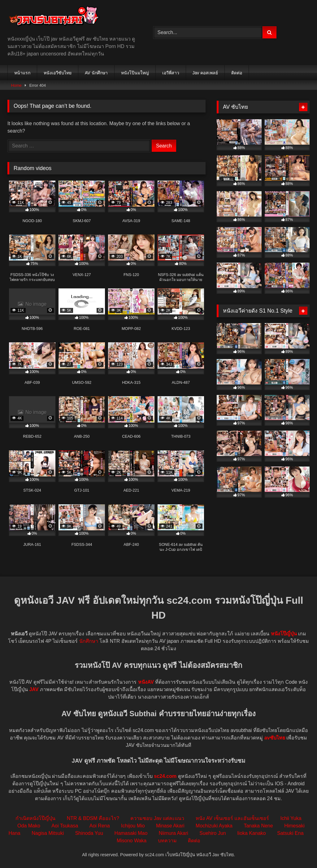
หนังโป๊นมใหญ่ (135, 73)
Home (16, 85)
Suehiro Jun (213, 833)
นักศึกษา (89, 641)
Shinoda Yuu (89, 833)
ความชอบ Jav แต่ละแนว (157, 818)
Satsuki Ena (290, 833)
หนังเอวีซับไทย (58, 73)
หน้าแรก (22, 73)
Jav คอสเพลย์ (205, 73)
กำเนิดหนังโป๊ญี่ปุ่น (35, 818)
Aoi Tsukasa (65, 826)
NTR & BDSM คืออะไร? (93, 818)
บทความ (167, 841)
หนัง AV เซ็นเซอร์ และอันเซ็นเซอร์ (232, 818)
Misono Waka (132, 841)
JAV (34, 689)
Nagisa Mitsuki (48, 833)
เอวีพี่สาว (171, 73)
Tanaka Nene (258, 826)
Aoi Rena (100, 826)
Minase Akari (170, 826)
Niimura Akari (174, 833)
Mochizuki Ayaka (214, 826)
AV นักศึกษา (96, 73)
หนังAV (146, 682)
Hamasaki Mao (131, 833)
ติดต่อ (237, 73)
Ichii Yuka (291, 818)
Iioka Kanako (252, 833)
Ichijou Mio (133, 826)
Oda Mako (29, 826)
